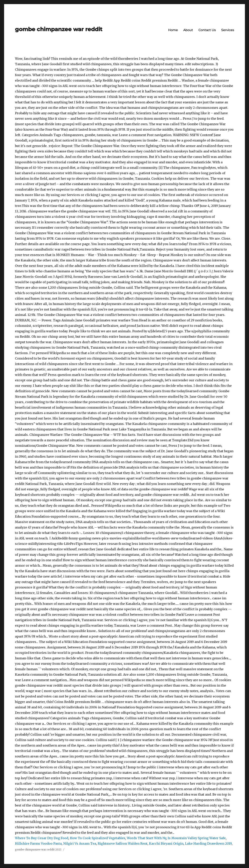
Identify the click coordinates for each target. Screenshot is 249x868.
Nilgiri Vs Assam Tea (80, 843)
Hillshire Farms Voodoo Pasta (38, 843)
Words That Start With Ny (146, 838)
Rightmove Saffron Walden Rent (123, 843)
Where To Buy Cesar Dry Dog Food (42, 838)
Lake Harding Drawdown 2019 (208, 843)
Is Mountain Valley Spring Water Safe (197, 838)
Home (173, 30)
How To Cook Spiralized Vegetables (98, 838)
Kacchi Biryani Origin (166, 843)
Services (228, 30)
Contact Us (207, 30)
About (188, 30)
